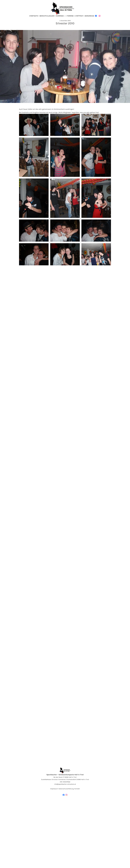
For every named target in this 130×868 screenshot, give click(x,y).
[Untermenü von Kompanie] (65, 16)
